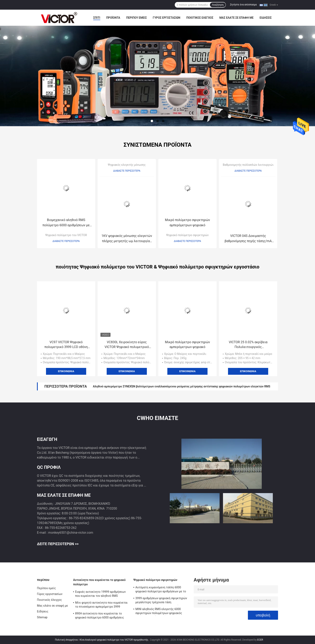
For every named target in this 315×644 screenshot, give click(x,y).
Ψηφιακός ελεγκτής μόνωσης (127, 165)
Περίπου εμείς (136, 18)
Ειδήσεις (266, 18)
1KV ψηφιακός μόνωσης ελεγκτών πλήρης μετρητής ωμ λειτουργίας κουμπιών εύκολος (127, 239)
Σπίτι (97, 18)
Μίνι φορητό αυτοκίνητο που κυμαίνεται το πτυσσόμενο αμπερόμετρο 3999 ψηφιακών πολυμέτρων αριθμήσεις (101, 605)
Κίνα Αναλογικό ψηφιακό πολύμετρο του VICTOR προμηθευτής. (114, 640)
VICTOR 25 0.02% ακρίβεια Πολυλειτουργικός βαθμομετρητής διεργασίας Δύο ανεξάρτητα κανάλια (248, 345)
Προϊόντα (113, 18)
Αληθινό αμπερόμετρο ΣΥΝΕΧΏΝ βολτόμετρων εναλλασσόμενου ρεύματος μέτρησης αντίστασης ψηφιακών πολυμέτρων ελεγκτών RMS (182, 386)
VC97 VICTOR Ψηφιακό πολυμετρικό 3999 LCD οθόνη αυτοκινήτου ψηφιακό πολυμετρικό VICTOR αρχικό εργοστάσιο (66, 345)
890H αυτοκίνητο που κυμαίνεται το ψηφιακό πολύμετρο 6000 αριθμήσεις (100, 615)
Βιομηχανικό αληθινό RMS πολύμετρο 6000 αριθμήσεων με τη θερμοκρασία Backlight (66, 223)
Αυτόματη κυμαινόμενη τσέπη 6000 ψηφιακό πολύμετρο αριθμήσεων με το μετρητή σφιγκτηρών (161, 590)
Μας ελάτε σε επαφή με (236, 18)
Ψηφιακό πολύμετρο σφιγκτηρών (187, 235)
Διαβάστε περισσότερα (66, 241)
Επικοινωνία (66, 371)
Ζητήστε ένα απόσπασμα (243, 5)
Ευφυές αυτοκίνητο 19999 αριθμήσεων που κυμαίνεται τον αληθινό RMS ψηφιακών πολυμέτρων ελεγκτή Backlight (100, 594)
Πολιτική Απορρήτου (66, 640)
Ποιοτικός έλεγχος (200, 18)
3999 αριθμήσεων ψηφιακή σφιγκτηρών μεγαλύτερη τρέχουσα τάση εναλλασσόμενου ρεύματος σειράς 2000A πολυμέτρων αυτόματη (162, 601)
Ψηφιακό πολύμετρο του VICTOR (66, 235)
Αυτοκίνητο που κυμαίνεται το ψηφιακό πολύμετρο (99, 582)
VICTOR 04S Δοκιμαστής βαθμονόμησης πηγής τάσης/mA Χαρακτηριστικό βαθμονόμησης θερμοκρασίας (248, 239)
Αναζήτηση (218, 5)
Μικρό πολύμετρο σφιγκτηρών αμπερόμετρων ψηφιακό (187, 223)
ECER (260, 640)
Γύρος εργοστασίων (167, 18)
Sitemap (42, 617)
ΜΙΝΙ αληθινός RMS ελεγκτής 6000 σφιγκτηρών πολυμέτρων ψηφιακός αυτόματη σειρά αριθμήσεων (159, 612)
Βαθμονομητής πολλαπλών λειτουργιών (248, 165)
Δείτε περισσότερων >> (58, 544)
